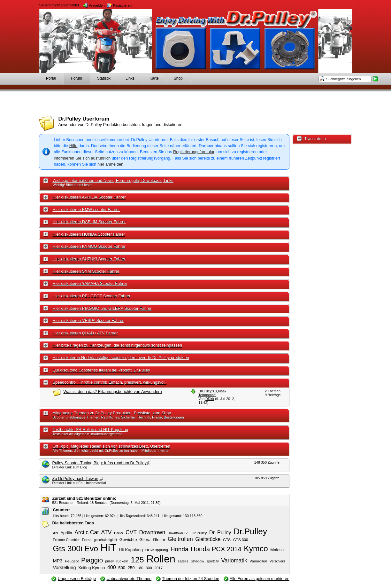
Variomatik (234, 561)
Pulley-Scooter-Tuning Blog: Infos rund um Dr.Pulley (99, 463)
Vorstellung (64, 568)
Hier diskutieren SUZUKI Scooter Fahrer (89, 259)
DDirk (210, 399)
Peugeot (72, 561)
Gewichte (128, 540)
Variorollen (258, 561)
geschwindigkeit (105, 540)
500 (122, 568)
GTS (227, 540)
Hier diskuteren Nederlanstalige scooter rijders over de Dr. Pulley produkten (121, 358)
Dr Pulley (199, 533)
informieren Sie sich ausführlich (82, 158)
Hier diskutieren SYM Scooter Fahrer (86, 271)
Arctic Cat (87, 532)
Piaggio (92, 560)
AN (55, 533)
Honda (180, 549)
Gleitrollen (180, 539)
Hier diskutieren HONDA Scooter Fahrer (89, 234)
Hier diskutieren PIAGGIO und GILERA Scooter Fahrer (102, 308)
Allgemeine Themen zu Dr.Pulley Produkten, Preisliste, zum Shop (112, 413)
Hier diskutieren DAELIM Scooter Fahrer (89, 222)
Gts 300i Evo (75, 549)
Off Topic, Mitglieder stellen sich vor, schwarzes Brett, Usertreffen (111, 446)
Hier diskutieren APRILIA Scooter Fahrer (89, 197)
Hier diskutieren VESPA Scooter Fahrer (88, 321)
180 (140, 568)
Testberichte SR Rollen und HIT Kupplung (90, 430)
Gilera (145, 540)
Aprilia (66, 533)
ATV (107, 532)
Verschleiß (277, 561)
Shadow (197, 561)
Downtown (152, 532)
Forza (87, 540)
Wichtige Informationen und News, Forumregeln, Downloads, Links (113, 180)
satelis (183, 561)
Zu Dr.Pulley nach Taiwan (75, 478)
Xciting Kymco (92, 568)
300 (149, 568)
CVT (131, 532)
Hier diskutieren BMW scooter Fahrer (86, 210)
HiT (109, 548)
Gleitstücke (208, 539)
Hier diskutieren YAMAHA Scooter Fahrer (90, 283)
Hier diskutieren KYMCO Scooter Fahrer (89, 246)
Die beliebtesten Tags (73, 523)
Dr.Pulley (250, 531)
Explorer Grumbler (66, 540)
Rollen (161, 559)
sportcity (213, 561)
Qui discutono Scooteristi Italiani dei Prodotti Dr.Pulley (101, 370)
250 (131, 568)
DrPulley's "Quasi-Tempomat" (212, 393)
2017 (158, 568)
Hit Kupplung (131, 550)
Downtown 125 (179, 533)
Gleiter (159, 540)
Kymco (256, 549)
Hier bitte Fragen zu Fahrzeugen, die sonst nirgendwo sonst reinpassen (117, 345)
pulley (110, 561)
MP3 (57, 561)
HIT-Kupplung (157, 550)
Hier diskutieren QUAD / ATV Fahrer (85, 333)
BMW (119, 533)
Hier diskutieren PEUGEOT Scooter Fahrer (91, 296)
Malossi (277, 550)
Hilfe (73, 146)
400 (112, 567)
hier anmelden (110, 164)
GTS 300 (241, 540)
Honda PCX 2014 (216, 549)
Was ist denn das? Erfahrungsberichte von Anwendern (112, 392)
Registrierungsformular (194, 152)
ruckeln (122, 561)
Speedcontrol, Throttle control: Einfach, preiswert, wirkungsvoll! (109, 382)
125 (137, 560)
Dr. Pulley (220, 532)
